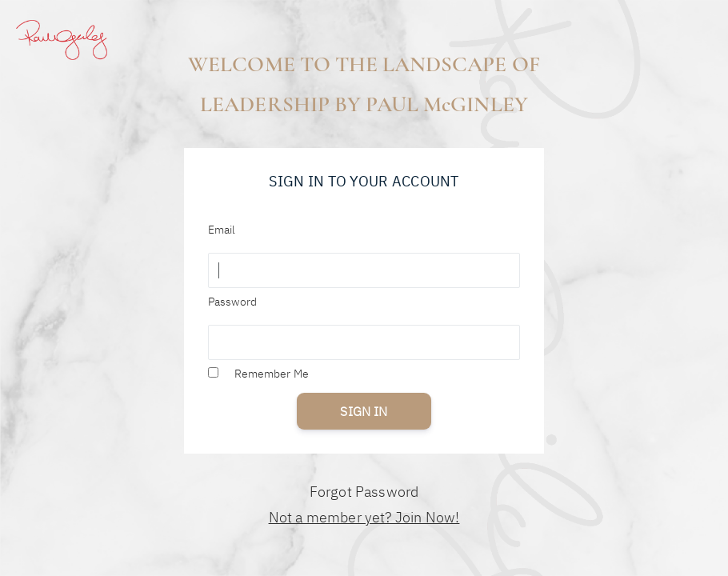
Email (222, 230)
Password (232, 302)
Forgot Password (364, 492)
